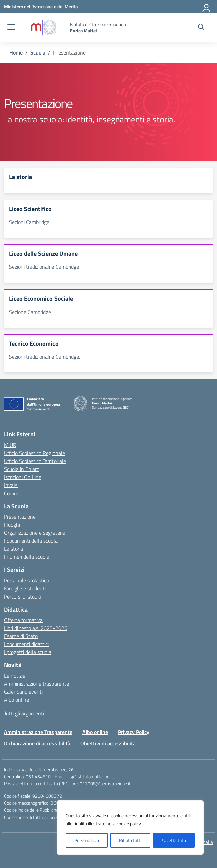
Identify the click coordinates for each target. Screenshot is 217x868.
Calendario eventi (23, 692)
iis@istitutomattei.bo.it (90, 777)
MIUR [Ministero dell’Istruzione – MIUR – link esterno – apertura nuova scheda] (10, 445)
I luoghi (12, 525)
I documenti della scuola (31, 541)
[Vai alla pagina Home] (16, 52)
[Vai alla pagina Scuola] (38, 52)
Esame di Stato (21, 636)
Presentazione (20, 517)
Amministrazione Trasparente (38, 732)
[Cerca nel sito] (201, 28)
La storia (14, 549)
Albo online (17, 700)
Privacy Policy (134, 732)
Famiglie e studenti (25, 588)
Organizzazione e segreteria (35, 533)
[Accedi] (207, 7)
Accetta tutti (174, 840)
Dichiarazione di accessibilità (37, 743)
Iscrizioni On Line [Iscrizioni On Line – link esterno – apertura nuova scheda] (23, 477)
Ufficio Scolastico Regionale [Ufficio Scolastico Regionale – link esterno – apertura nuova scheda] (34, 453)
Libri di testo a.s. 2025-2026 (36, 628)
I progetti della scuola (28, 652)
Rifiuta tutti (130, 840)
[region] (130, 828)
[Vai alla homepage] (43, 28)
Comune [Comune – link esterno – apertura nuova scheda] (13, 493)
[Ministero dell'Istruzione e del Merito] (41, 7)
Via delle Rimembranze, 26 (48, 770)
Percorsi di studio (23, 596)
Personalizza (87, 840)
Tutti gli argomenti (24, 713)
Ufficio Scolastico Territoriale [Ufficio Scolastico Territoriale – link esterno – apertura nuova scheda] (35, 461)
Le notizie (15, 676)
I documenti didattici (26, 644)
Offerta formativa (23, 620)
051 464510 (38, 777)
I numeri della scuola (27, 557)
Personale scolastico (27, 580)
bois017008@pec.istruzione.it (101, 784)
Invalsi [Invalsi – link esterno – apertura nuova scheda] (11, 485)
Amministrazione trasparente (36, 684)
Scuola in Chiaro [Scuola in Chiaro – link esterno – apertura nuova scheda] (22, 469)
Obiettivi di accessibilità (108, 743)
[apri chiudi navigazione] (11, 28)
